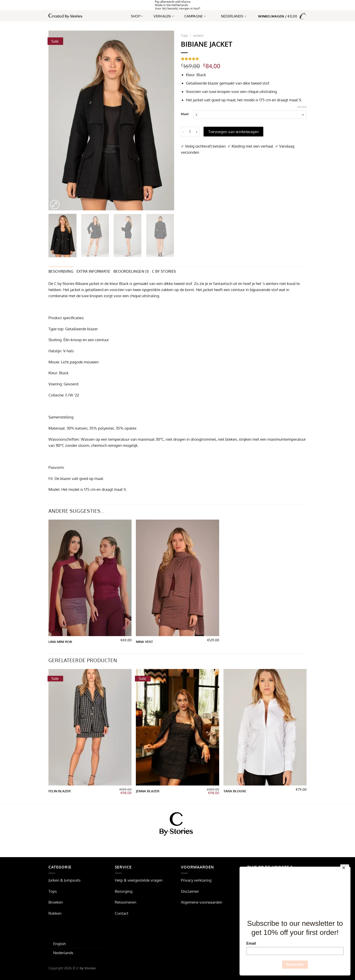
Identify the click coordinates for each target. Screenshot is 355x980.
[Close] (345, 869)
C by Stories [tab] (164, 271)
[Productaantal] (190, 131)
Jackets (199, 35)
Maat (185, 114)
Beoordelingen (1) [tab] (131, 271)
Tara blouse (235, 791)
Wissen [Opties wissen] (302, 107)
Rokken (55, 913)
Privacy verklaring (196, 880)
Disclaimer (190, 891)
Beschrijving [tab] (61, 271)
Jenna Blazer (148, 791)
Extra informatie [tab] (93, 271)
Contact (122, 913)
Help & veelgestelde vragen (139, 880)
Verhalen (164, 16)
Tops (184, 35)
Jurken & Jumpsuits (65, 880)
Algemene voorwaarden (202, 902)
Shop (137, 16)
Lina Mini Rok (60, 642)
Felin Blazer (60, 791)
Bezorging (124, 891)
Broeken (56, 902)
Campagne (195, 16)
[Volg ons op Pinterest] (186, 844)
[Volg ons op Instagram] (178, 844)
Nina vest (144, 642)
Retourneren (126, 902)
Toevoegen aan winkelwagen (234, 132)
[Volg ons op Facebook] (169, 844)
